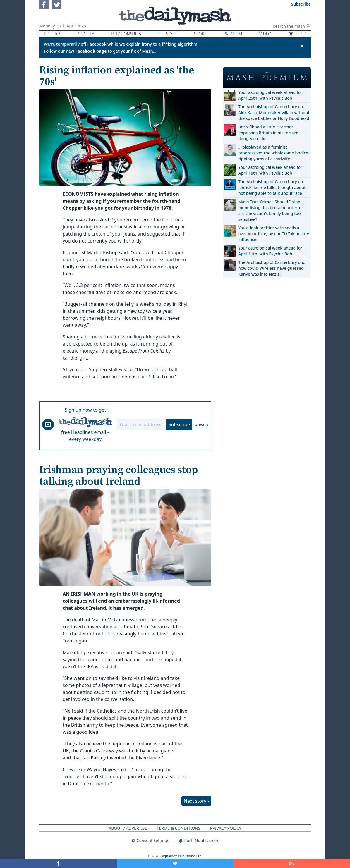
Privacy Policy (226, 828)
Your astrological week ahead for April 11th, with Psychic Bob (270, 251)
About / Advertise (128, 828)
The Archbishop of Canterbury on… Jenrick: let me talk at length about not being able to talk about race (272, 187)
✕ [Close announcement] (302, 46)
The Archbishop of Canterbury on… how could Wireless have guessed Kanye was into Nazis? (272, 268)
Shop (297, 34)
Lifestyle (167, 34)
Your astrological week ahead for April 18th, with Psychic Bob (270, 170)
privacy (201, 424)
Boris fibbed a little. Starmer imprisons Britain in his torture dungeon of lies (268, 133)
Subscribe (179, 424)
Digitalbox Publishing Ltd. (181, 856)
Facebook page (91, 51)
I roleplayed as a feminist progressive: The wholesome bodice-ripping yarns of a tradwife (274, 153)
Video (265, 34)
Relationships (126, 34)
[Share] (292, 863)
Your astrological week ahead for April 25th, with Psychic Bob (270, 95)
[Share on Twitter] (175, 863)
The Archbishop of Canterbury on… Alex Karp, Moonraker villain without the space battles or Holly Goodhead (274, 112)
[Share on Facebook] (58, 863)
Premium (233, 34)
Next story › (196, 801)
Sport (200, 34)
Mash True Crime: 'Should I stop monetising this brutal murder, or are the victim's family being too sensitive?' (271, 210)
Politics (53, 34)
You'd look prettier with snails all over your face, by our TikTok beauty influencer (274, 234)
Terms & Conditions (179, 828)
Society (86, 34)
